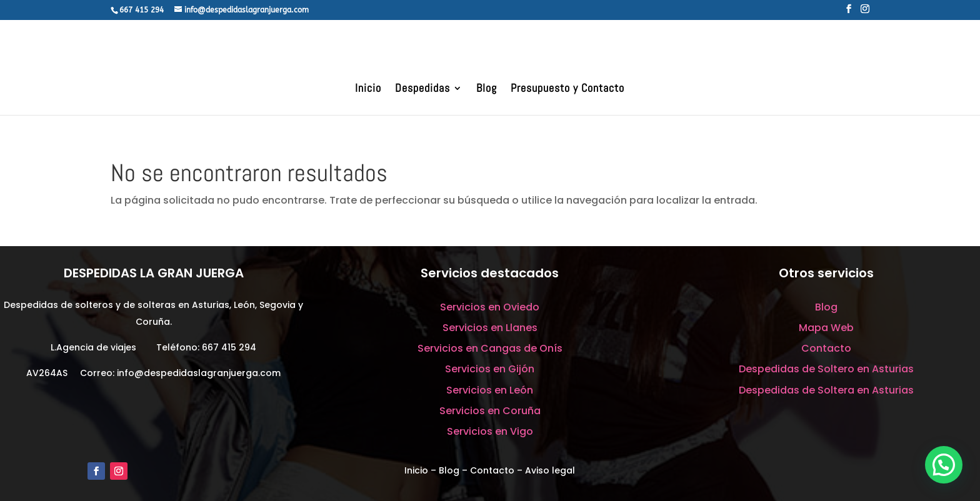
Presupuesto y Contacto (567, 89)
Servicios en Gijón (490, 369)
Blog (487, 89)
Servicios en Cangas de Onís (490, 348)
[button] (944, 465)
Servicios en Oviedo (490, 307)
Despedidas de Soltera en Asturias (826, 390)
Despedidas (422, 89)
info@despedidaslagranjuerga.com (199, 373)
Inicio (368, 89)
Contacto (826, 348)
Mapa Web (826, 328)
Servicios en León (490, 390)
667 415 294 (229, 347)
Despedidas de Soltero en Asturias (826, 369)
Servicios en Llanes (490, 328)
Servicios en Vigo (490, 431)
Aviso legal (550, 470)
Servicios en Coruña (490, 411)
